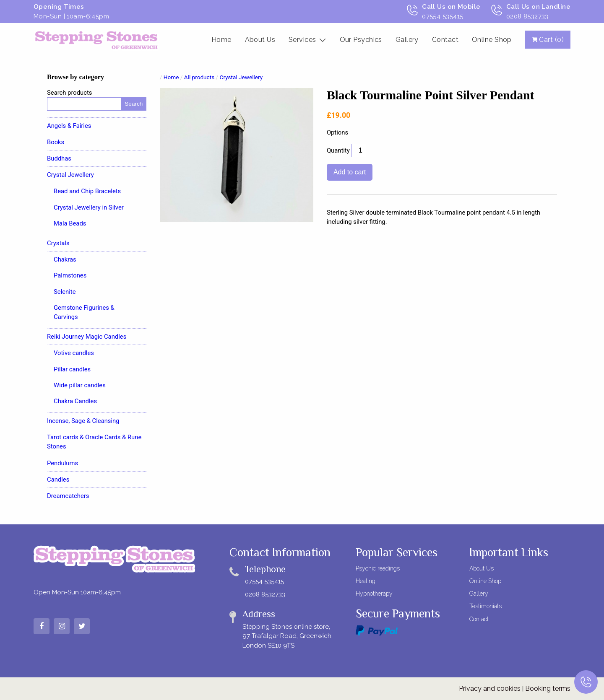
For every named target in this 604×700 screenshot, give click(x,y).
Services (302, 40)
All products (199, 77)
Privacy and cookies (490, 688)
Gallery (407, 40)
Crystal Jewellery (70, 175)
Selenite (65, 292)
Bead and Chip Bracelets (87, 191)
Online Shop (492, 40)
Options (337, 132)
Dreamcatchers (68, 496)
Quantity (338, 150)
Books (56, 142)
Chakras (65, 259)
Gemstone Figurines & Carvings (84, 312)
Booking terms (548, 688)
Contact (445, 40)
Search (134, 104)
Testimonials (486, 606)
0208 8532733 (265, 594)
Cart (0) (548, 40)
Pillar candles (72, 369)
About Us (260, 40)
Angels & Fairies (69, 126)
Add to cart (350, 172)
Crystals (58, 243)
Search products (69, 93)
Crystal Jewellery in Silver (89, 207)
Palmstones (70, 275)
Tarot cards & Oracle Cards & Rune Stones (94, 442)
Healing (366, 581)
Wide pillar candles (80, 385)
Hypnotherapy (374, 594)
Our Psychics (361, 40)
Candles (58, 480)
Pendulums (62, 463)
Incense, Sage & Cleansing (83, 421)
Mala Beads (70, 223)
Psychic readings (378, 568)
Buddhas (59, 158)
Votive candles (74, 353)
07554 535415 (264, 581)
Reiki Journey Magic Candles (87, 337)
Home (221, 40)
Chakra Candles (75, 401)
